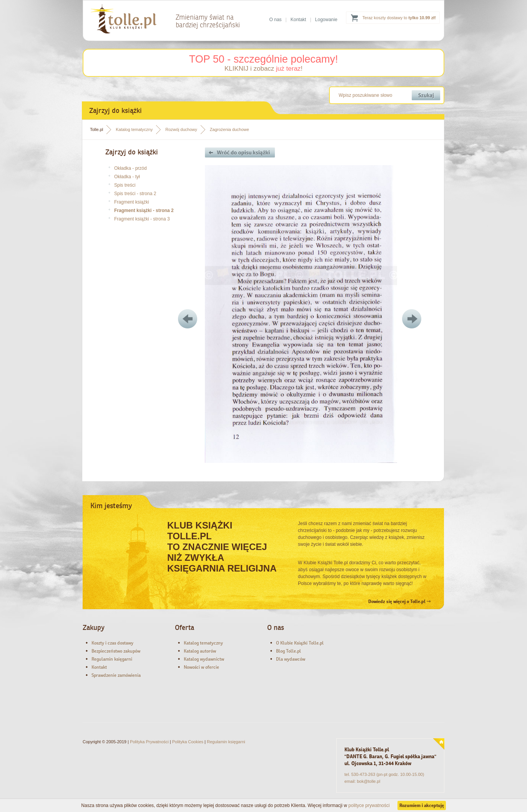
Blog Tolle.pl (288, 651)
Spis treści (125, 185)
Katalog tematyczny (134, 129)
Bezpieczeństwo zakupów (116, 651)
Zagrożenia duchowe (229, 129)
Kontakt (298, 20)
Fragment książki (132, 202)
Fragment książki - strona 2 (144, 210)
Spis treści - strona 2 (135, 194)
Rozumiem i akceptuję (422, 805)
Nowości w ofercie (201, 667)
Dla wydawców (291, 659)
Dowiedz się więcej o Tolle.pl (399, 602)
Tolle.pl (96, 129)
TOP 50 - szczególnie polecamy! (264, 59)
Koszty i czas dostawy (112, 643)
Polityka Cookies (188, 742)
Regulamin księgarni (112, 659)
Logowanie (326, 20)
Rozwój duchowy (181, 129)
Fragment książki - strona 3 (142, 219)
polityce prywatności (369, 805)
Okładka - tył (127, 177)
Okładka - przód (131, 168)
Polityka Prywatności (149, 742)
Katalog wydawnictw (204, 659)
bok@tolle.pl (368, 781)
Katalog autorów (200, 651)
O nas (276, 20)
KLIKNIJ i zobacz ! (263, 69)
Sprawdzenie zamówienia (116, 675)
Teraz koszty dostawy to (399, 18)
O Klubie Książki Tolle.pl (300, 643)
